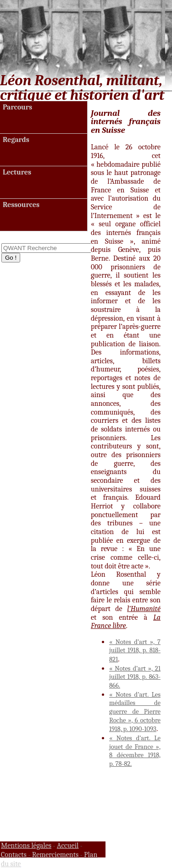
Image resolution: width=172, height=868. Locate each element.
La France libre (126, 622)
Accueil (68, 846)
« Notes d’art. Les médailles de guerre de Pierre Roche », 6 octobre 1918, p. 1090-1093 (135, 712)
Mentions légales (26, 846)
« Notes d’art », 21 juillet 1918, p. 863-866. (135, 677)
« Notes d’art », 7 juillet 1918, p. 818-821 (135, 651)
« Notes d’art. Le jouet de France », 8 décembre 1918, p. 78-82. (135, 751)
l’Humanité (144, 609)
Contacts (14, 855)
